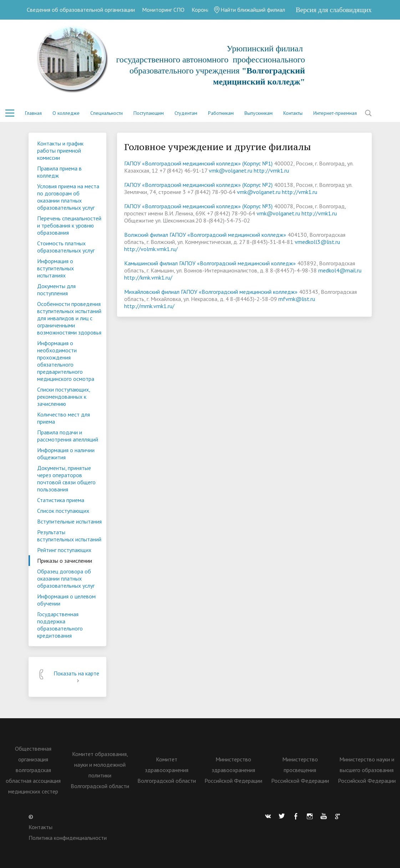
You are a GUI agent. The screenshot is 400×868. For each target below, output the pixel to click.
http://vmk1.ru (271, 170)
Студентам (186, 113)
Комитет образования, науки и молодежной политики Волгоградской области (100, 770)
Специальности (107, 113)
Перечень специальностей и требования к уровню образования (69, 225)
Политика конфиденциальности (68, 838)
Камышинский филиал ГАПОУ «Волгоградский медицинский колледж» (210, 263)
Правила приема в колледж (59, 172)
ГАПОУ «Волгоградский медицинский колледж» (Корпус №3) (198, 206)
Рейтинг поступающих (64, 550)
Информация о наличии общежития (66, 454)
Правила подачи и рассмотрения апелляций (68, 436)
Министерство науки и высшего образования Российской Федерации (367, 770)
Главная (33, 113)
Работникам (221, 113)
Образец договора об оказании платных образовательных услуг (66, 578)
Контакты (293, 113)
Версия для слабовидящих (334, 10)
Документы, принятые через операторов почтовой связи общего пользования (66, 479)
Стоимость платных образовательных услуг (66, 247)
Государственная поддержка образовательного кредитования (60, 625)
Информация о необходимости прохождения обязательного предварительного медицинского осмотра (66, 361)
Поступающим (149, 113)
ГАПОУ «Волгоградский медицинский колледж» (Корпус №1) (198, 163)
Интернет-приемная (335, 113)
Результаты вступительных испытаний (69, 536)
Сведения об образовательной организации (81, 10)
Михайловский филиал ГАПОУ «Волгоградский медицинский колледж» (211, 292)
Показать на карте (76, 677)
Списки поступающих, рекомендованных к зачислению (64, 397)
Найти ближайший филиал (249, 10)
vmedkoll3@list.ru (317, 242)
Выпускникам (259, 113)
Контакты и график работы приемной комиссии (60, 150)
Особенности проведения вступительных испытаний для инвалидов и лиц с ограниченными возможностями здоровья (69, 318)
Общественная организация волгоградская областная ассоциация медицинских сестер (33, 770)
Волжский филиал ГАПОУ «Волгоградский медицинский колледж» (205, 235)
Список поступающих (63, 511)
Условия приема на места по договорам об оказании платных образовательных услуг (68, 197)
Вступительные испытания (69, 521)
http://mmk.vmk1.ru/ (149, 306)
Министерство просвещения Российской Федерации (300, 770)
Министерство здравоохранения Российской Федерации (233, 770)
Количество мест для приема (64, 418)
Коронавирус (207, 10)
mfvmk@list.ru (297, 299)
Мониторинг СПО (163, 10)
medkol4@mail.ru (340, 270)
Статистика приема (61, 500)
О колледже (66, 113)
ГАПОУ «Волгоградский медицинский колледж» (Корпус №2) (198, 185)
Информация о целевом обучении (66, 600)
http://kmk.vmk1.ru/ (148, 277)
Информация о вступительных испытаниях (55, 268)
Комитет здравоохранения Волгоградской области (167, 770)
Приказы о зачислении (65, 561)
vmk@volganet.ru (231, 170)
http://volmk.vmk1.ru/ (151, 249)
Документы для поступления (56, 290)
